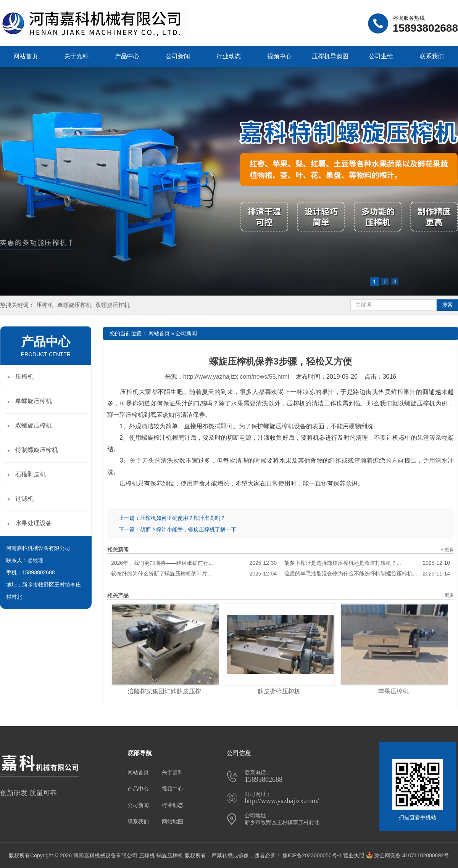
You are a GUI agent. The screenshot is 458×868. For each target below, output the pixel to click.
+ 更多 (447, 550)
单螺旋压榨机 (74, 305)
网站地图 (173, 821)
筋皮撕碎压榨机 (279, 691)
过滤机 (24, 499)
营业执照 (354, 855)
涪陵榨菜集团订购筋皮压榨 (164, 691)
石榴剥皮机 (31, 474)
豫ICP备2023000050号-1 (312, 855)
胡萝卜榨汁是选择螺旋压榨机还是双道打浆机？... (367, 563)
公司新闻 (178, 56)
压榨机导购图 (330, 56)
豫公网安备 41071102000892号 (408, 855)
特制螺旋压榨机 (37, 450)
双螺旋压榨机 (113, 305)
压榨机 (45, 305)
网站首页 (26, 56)
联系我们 (432, 56)
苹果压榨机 (393, 691)
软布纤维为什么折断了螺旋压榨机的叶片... (194, 574)
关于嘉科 (76, 56)
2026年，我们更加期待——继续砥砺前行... (194, 563)
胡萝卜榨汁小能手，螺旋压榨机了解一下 (188, 529)
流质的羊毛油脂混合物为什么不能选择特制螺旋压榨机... (367, 574)
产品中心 (127, 56)
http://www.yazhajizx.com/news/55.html (236, 377)
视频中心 (279, 56)
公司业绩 (381, 56)
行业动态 (229, 56)
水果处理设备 (34, 523)
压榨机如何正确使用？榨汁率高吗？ (183, 518)
